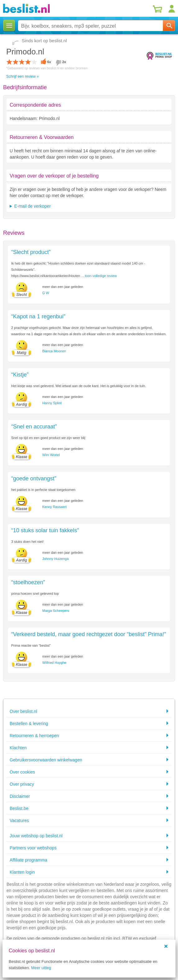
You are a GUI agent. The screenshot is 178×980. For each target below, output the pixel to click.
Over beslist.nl (23, 711)
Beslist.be (19, 808)
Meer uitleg (41, 968)
